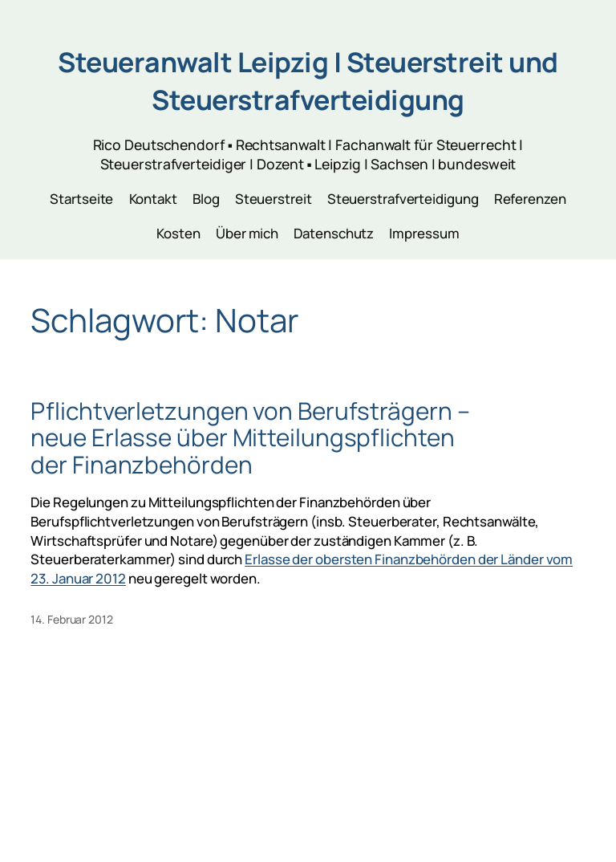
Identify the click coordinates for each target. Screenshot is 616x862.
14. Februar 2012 (71, 619)
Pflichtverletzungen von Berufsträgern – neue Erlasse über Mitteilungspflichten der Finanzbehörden (250, 437)
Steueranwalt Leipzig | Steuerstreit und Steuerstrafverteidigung (308, 81)
